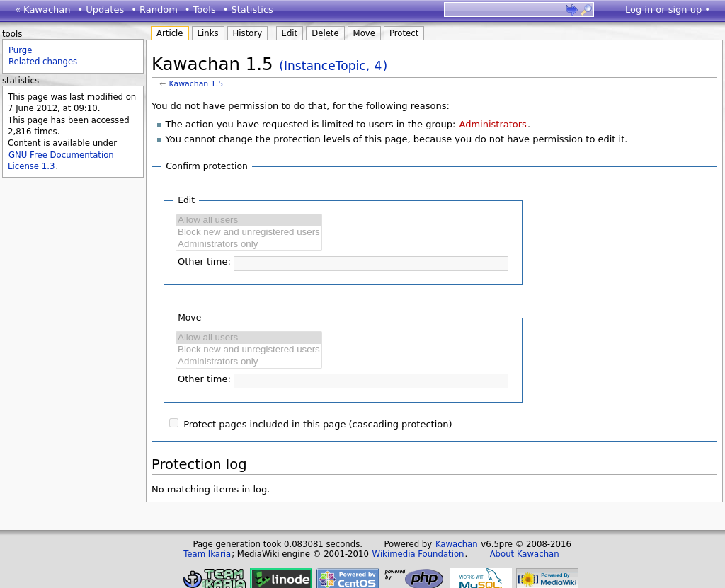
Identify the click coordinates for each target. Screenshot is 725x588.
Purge (20, 50)
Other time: (204, 261)
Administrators (492, 124)
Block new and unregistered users (249, 232)
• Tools (200, 10)
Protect (404, 33)
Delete (325, 33)
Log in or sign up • (668, 10)
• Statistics (248, 10)
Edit (290, 33)
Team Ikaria (207, 554)
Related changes (43, 62)
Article (170, 33)
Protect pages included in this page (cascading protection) (318, 424)
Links (208, 33)
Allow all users (249, 220)
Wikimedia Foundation (418, 554)
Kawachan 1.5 (196, 84)
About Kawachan (525, 554)
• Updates (101, 10)
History (248, 33)
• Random (154, 10)
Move (364, 33)
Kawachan (457, 544)
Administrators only (249, 244)
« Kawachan (43, 10)
